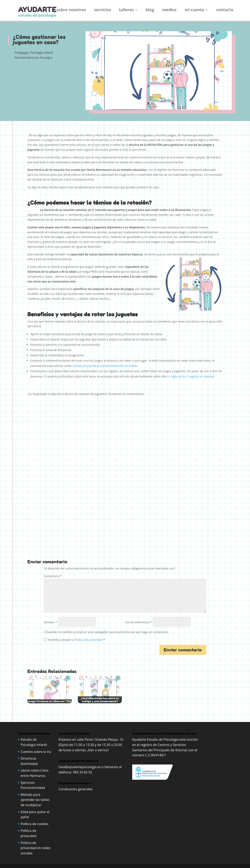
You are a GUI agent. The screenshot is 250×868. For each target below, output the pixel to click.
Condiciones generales (76, 789)
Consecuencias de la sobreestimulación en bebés (105, 366)
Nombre (50, 622)
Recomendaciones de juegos (34, 57)
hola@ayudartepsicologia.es (80, 767)
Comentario (53, 576)
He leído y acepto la (74, 640)
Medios (169, 10)
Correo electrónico (138, 622)
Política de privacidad (89, 640)
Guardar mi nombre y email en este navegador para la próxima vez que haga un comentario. (108, 632)
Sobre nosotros (71, 10)
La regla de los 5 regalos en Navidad (191, 376)
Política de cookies (35, 824)
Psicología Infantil (41, 53)
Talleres (126, 10)
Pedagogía (22, 53)
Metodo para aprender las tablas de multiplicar (35, 800)
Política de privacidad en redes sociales (36, 848)
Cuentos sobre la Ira (36, 752)
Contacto (225, 10)
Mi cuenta (194, 10)
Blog (150, 10)
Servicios (103, 10)
